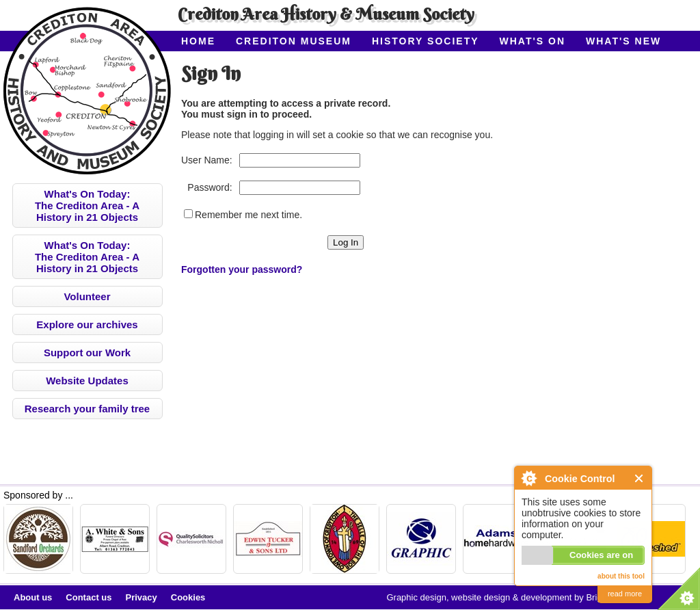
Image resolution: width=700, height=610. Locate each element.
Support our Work (87, 353)
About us (33, 597)
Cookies (188, 597)
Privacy (142, 597)
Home (198, 41)
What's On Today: (87, 205)
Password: (210, 187)
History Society (426, 41)
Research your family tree (87, 409)
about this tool (621, 576)
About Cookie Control (528, 478)
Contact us (89, 597)
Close (640, 478)
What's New (623, 41)
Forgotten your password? (242, 269)
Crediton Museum (294, 41)
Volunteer (87, 296)
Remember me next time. (248, 215)
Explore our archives (87, 324)
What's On (533, 41)
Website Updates (87, 381)
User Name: (207, 160)
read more (625, 594)
